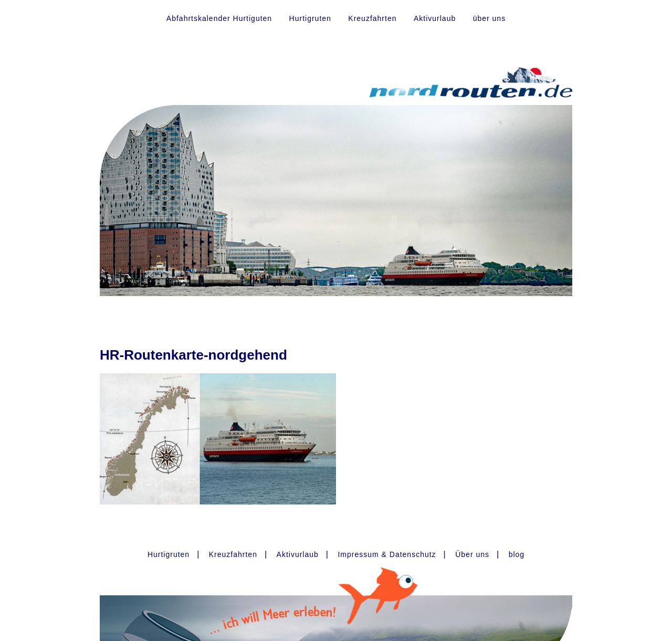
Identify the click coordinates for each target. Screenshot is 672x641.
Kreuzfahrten (372, 18)
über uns (489, 18)
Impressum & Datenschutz (387, 554)
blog (517, 554)
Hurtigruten (310, 18)
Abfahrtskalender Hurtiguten (219, 18)
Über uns (472, 554)
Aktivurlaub (435, 18)
